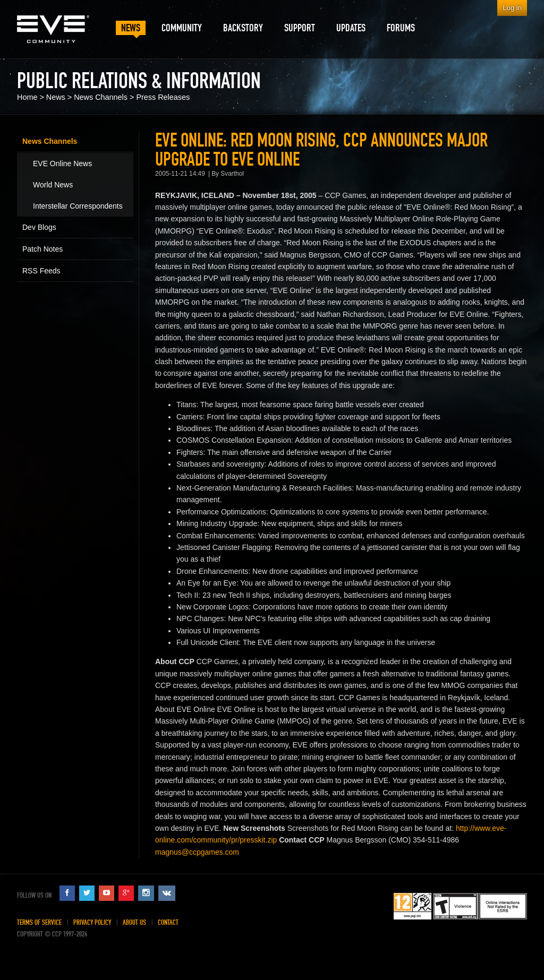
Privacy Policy (92, 922)
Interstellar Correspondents (78, 206)
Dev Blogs (39, 227)
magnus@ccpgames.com (197, 852)
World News (53, 185)
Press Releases (163, 97)
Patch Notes (42, 249)
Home (27, 97)
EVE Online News (62, 164)
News (56, 97)
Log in (512, 8)
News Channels (101, 97)
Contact (168, 922)
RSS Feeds (41, 271)
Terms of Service (39, 922)
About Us (134, 922)
